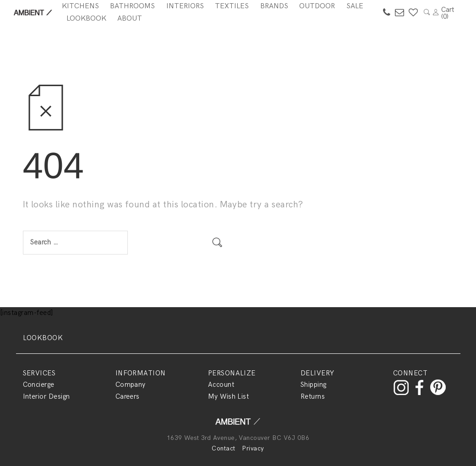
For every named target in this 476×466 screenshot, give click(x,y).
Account (221, 385)
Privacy (253, 448)
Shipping (314, 385)
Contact (223, 448)
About (130, 19)
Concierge (39, 385)
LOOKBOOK (43, 338)
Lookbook (86, 19)
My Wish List (229, 396)
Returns (313, 396)
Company (131, 385)
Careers (128, 396)
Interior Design (47, 396)
